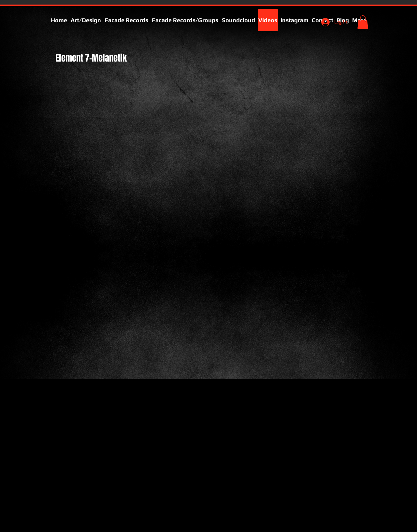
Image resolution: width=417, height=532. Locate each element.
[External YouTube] (125, 171)
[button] (363, 22)
